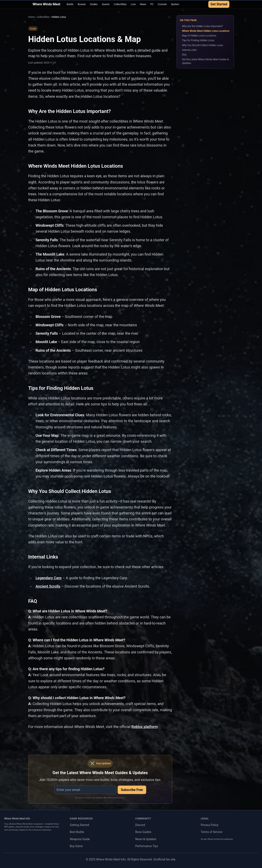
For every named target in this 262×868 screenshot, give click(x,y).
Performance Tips (147, 846)
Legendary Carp (48, 578)
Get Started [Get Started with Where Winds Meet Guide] (219, 4)
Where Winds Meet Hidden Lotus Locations (206, 31)
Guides (94, 4)
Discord (140, 825)
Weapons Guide (80, 839)
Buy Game (76, 846)
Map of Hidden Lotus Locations (199, 36)
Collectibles (120, 4)
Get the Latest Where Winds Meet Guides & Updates (205, 61)
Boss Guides (143, 832)
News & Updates (146, 839)
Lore (133, 4)
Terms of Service (211, 832)
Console (162, 4)
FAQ (184, 55)
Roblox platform (145, 727)
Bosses (82, 4)
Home (31, 17)
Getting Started (79, 825)
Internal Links (189, 50)
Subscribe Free (132, 790)
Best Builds (77, 832)
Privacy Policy (210, 825)
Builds (70, 4)
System (175, 4)
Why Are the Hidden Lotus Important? (202, 26)
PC (152, 4)
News (143, 4)
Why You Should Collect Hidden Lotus (203, 45)
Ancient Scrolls (48, 586)
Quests (106, 4)
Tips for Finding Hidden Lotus (198, 40)
